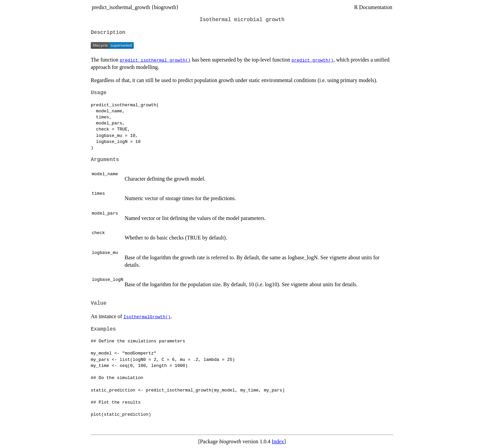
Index (278, 441)
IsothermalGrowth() (147, 316)
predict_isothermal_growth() (155, 60)
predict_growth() (312, 60)
